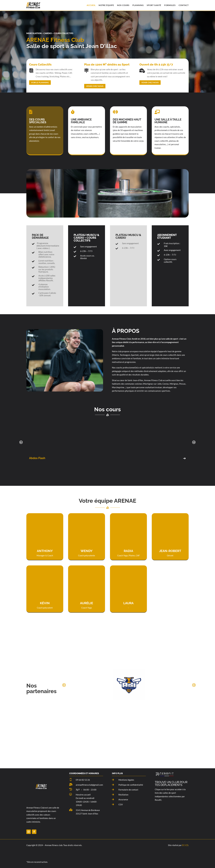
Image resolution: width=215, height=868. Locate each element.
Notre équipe (106, 5)
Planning (138, 5)
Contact (184, 5)
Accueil (91, 5)
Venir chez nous (95, 86)
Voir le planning (40, 82)
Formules (170, 5)
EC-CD (185, 845)
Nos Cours (123, 5)
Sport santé (154, 5)
